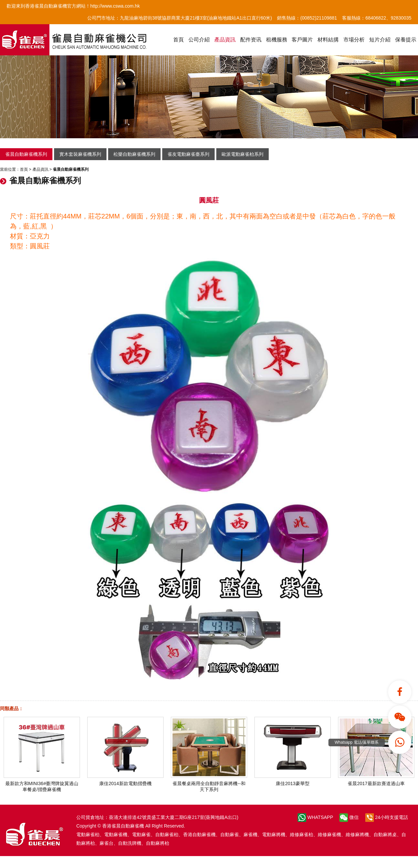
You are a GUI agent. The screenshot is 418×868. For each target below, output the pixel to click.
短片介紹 (380, 40)
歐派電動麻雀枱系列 (243, 154)
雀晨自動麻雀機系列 (26, 154)
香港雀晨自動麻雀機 (123, 826)
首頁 (178, 40)
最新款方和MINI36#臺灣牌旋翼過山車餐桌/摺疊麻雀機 (42, 784)
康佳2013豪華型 (293, 781)
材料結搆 (328, 40)
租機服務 (277, 40)
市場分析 (354, 40)
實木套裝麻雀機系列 (80, 154)
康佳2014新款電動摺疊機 (125, 781)
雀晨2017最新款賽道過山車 (376, 781)
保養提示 (406, 40)
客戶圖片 (302, 40)
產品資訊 (225, 40)
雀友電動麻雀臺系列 (188, 154)
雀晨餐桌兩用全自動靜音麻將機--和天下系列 (209, 784)
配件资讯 (251, 40)
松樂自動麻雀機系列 (134, 154)
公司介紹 (199, 40)
